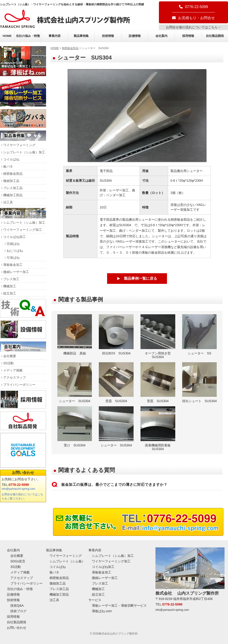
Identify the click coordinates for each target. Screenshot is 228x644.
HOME (7, 36)
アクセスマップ (15, 377)
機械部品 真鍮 (75, 335)
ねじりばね (15, 251)
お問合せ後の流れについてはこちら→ (193, 27)
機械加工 (10, 286)
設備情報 (135, 36)
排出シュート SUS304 (200, 383)
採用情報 (188, 36)
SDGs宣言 (18, 561)
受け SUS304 (75, 427)
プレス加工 (11, 279)
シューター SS (200, 335)
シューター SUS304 (75, 383)
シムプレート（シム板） (67, 561)
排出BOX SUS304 (116, 335)
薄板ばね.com (102, 611)
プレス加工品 (13, 188)
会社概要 (10, 356)
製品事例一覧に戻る (140, 278)
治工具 (8, 202)
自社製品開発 (215, 36)
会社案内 (161, 36)
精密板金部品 (70, 48)
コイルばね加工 (15, 237)
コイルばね (11, 159)
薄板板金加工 (13, 265)
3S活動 (8, 363)
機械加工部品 (13, 195)
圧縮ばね (13, 244)
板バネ (8, 166)
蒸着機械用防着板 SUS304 (158, 429)
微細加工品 (11, 181)
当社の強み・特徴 (28, 36)
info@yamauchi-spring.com (18, 489)
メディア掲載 (13, 370)
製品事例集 (81, 36)
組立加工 (10, 293)
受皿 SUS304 (116, 383)
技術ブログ (18, 611)
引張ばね (13, 258)
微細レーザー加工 (16, 272)
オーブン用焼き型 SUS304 (158, 337)
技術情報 (108, 36)
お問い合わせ (23, 473)
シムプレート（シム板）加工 (24, 152)
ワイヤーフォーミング (19, 145)
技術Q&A (17, 605)
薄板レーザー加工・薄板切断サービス (119, 605)
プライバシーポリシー (19, 385)
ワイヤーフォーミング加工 (23, 230)
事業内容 (55, 36)
